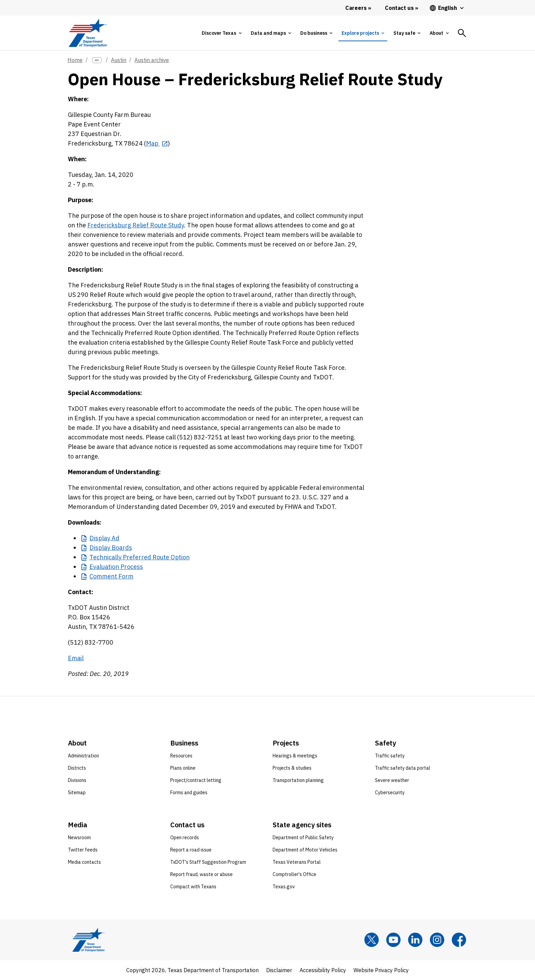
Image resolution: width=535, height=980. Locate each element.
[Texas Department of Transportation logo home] (88, 33)
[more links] (97, 60)
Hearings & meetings (295, 756)
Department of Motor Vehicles (305, 850)
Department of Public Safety (303, 838)
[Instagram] (437, 940)
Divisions (77, 780)
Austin (119, 60)
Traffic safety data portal (403, 768)
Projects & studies (292, 768)
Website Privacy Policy (381, 970)
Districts (77, 768)
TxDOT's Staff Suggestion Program (208, 862)
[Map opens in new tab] (157, 143)
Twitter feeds (83, 850)
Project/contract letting (196, 780)
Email (76, 658)
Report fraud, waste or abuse (201, 874)
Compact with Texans (193, 887)
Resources (181, 756)
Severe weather (392, 780)
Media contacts (84, 862)
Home (75, 60)
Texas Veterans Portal (297, 862)
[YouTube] (393, 940)
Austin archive (152, 60)
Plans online (183, 768)
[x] (372, 940)
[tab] (221, 33)
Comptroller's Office (294, 874)
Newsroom (79, 838)
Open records (185, 838)
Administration (83, 756)
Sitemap (77, 793)
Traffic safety (390, 756)
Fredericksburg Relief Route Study (136, 225)
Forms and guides (189, 793)
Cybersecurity (390, 793)
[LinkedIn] (415, 940)
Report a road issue (191, 850)
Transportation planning (298, 780)
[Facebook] (459, 940)
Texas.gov (284, 887)
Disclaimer (279, 970)
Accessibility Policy (323, 970)
